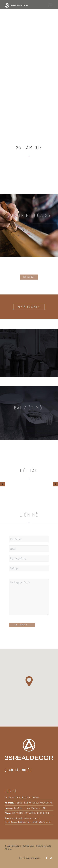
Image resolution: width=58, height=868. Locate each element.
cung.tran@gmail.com (41, 822)
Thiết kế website (44, 846)
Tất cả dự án (29, 283)
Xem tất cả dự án (27, 307)
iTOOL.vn (9, 849)
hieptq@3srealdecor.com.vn (17, 822)
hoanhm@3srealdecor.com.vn (25, 818)
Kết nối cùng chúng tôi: (30, 858)
